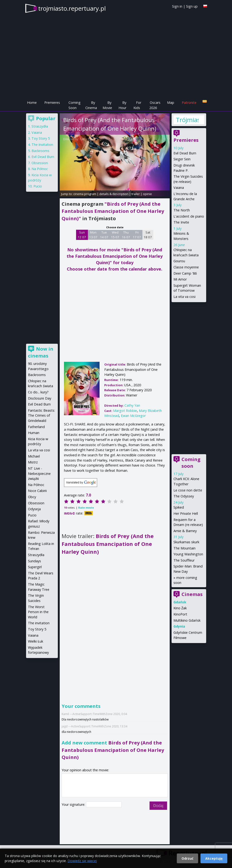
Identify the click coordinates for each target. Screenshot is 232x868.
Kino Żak (180, 608)
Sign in (177, 6)
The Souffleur (184, 560)
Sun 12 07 (82, 235)
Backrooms (40, 151)
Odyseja (34, 509)
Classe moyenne (186, 267)
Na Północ (40, 169)
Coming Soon (75, 105)
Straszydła (40, 126)
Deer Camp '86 (185, 273)
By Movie (107, 105)
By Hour (122, 105)
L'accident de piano (189, 216)
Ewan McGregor (133, 416)
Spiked (179, 507)
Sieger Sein (182, 159)
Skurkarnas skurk (186, 542)
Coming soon (191, 463)
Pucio (38, 186)
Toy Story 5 (41, 138)
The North (182, 210)
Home (32, 103)
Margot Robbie (125, 411)
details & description (114, 194)
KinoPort (180, 614)
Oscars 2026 (155, 105)
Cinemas (192, 594)
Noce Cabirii (37, 491)
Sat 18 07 (148, 235)
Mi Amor (180, 279)
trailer (136, 194)
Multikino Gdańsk (187, 620)
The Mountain (184, 548)
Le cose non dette (188, 490)
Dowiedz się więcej (82, 861)
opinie (147, 194)
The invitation (42, 145)
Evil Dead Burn (185, 153)
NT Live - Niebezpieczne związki (39, 473)
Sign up (192, 6)
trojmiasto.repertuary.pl (72, 8)
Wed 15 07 (115, 235)
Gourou (179, 261)
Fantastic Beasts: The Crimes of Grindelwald (41, 415)
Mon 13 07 (93, 235)
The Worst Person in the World (38, 612)
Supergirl (35, 567)
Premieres (52, 103)
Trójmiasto (187, 120)
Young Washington (188, 554)
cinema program (85, 194)
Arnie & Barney (185, 531)
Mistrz (33, 462)
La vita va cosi (184, 297)
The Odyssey (184, 496)
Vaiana (179, 188)
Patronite (189, 103)
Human (34, 433)
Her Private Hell (186, 513)
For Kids (137, 105)
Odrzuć (187, 858)
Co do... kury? (38, 392)
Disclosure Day (40, 398)
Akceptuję (214, 858)
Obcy (32, 497)
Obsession (40, 163)
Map (171, 103)
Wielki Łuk (36, 641)
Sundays (34, 561)
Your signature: (74, 804)
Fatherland (36, 427)
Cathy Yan (86, 139)
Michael (34, 456)
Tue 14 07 (104, 235)
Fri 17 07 (137, 235)
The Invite (181, 222)
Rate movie (86, 508)
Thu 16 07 (126, 235)
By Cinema (91, 105)
